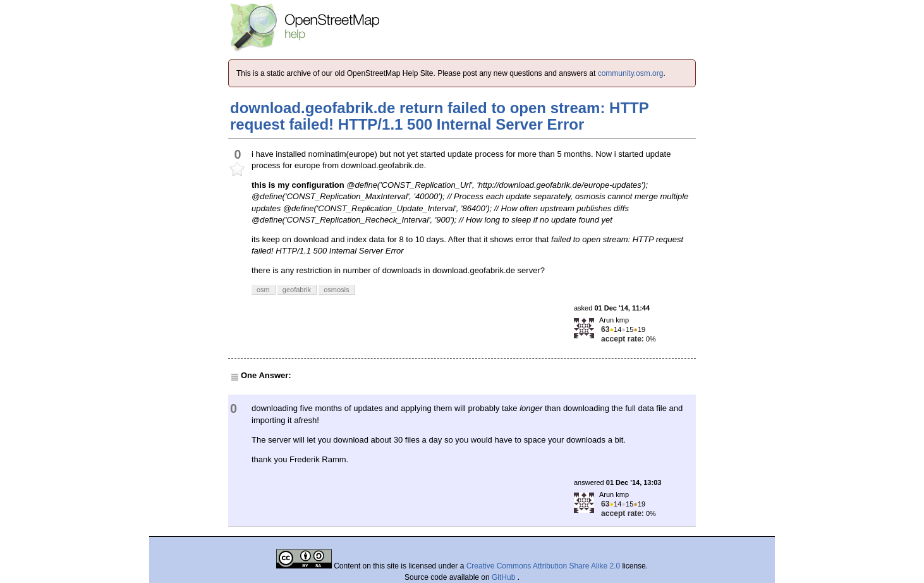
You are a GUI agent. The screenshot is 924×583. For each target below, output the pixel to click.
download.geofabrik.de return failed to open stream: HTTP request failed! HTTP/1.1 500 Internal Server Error (439, 116)
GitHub (505, 577)
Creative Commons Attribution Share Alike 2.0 (543, 566)
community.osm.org (631, 73)
